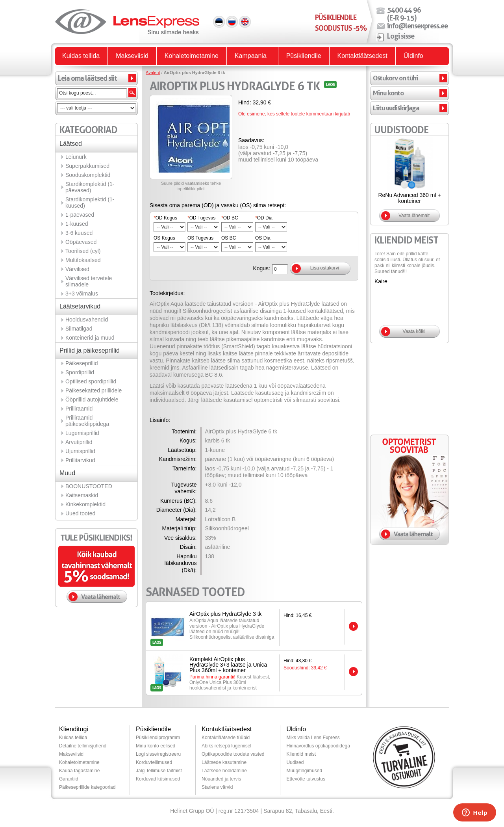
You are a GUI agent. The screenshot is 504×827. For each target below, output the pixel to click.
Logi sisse (401, 36)
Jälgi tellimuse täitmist (159, 771)
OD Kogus (165, 218)
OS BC (229, 238)
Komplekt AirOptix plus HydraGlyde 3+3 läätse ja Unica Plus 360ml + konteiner (228, 665)
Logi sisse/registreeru (158, 754)
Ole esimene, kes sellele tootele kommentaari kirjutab (294, 114)
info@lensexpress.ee (417, 26)
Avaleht (153, 72)
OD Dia (264, 218)
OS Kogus (164, 238)
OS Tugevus (200, 238)
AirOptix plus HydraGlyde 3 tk (226, 614)
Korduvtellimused (154, 762)
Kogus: (261, 268)
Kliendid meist (301, 754)
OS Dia (263, 238)
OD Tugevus (201, 218)
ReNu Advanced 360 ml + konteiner (409, 198)
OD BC (230, 218)
